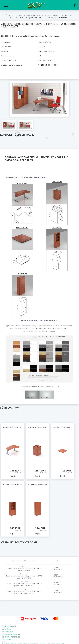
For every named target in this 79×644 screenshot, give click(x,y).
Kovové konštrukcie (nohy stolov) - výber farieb (40, 386)
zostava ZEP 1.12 (52, 16)
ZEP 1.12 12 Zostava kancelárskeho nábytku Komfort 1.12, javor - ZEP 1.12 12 (24, 576)
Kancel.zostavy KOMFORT (28, 16)
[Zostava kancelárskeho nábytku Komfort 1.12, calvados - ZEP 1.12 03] (40, 82)
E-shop (7, 5)
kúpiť (4, 73)
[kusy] (12, 73)
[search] (76, 6)
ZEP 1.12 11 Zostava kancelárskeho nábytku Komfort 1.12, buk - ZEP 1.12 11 (24, 568)
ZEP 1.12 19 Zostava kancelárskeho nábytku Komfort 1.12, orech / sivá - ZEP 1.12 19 (24, 591)
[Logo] (36, 5)
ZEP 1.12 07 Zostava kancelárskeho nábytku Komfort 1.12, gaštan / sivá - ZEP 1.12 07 (24, 584)
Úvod (8, 16)
